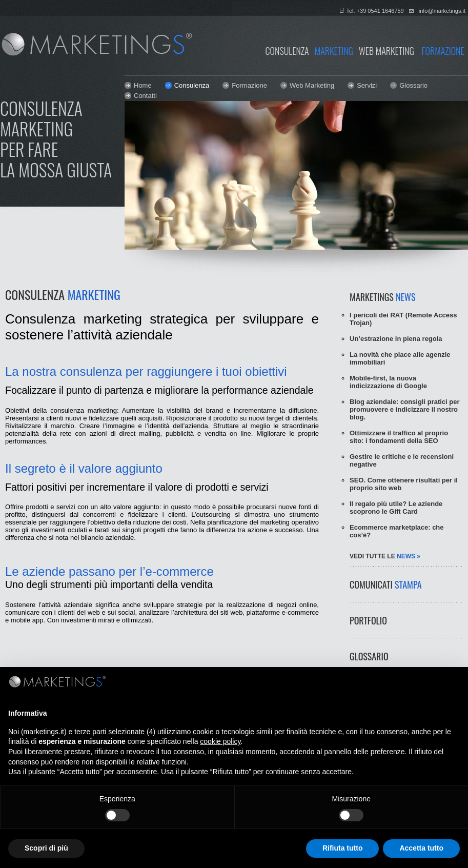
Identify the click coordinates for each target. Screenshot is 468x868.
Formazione (249, 85)
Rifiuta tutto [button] (343, 848)
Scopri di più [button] (46, 848)
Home (143, 85)
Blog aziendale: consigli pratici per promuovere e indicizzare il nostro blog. (405, 409)
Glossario (413, 85)
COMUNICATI (386, 584)
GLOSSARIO (369, 656)
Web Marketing (312, 85)
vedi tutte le (385, 556)
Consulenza (192, 85)
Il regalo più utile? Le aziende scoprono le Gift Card (396, 508)
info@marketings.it (442, 11)
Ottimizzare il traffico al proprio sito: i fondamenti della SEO (399, 437)
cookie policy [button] (220, 741)
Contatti (145, 96)
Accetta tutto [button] (421, 848)
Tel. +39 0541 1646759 (375, 11)
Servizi (367, 85)
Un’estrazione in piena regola (396, 339)
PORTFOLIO (368, 620)
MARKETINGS (382, 297)
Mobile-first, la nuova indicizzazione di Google (388, 382)
